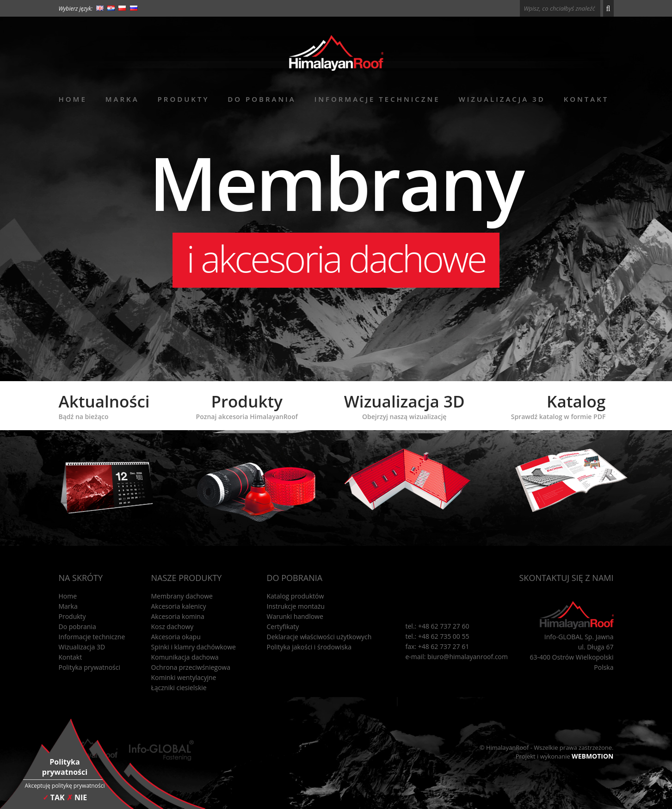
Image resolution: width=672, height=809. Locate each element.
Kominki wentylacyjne (184, 677)
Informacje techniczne (377, 99)
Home (73, 99)
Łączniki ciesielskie (179, 688)
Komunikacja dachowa (185, 657)
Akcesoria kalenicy (179, 606)
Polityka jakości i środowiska (309, 647)
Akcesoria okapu (176, 637)
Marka (122, 99)
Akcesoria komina (178, 616)
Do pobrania (262, 99)
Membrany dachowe (182, 596)
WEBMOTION (592, 756)
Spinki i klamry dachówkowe (194, 647)
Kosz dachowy (173, 627)
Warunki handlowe (295, 616)
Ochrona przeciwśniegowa (191, 667)
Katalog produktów (296, 596)
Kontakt (586, 99)
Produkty (184, 99)
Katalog (558, 406)
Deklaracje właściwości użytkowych (319, 637)
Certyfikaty (283, 627)
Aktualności (104, 406)
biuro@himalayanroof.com (468, 657)
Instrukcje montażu (296, 606)
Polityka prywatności (90, 667)
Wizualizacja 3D (502, 99)
